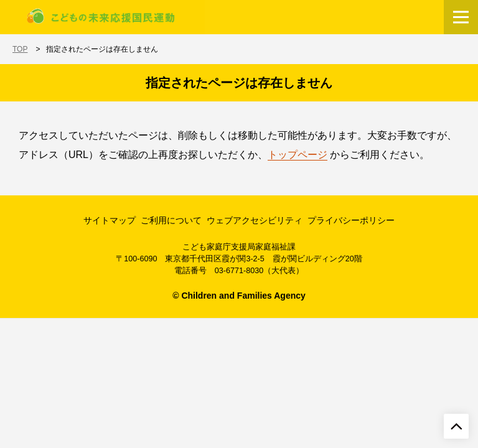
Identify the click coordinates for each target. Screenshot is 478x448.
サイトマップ (110, 220)
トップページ (298, 155)
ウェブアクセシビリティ (255, 220)
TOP (20, 49)
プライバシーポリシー (351, 220)
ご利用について (171, 220)
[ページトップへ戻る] (456, 426)
